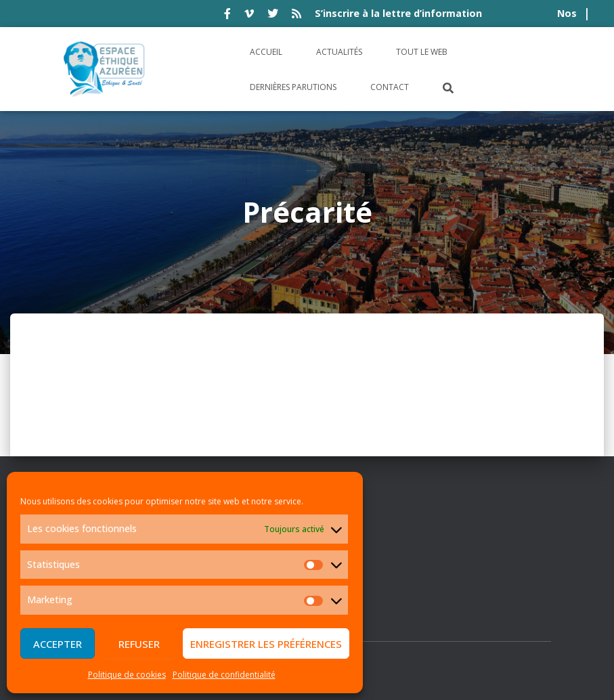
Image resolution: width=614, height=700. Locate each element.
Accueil (266, 52)
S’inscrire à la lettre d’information (398, 13)
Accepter (58, 644)
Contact (390, 87)
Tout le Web (422, 52)
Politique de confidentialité (224, 675)
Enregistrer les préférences (266, 644)
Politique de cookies (127, 675)
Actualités (339, 52)
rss (297, 16)
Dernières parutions (293, 87)
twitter (273, 16)
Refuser (139, 644)
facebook (227, 16)
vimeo (249, 16)
